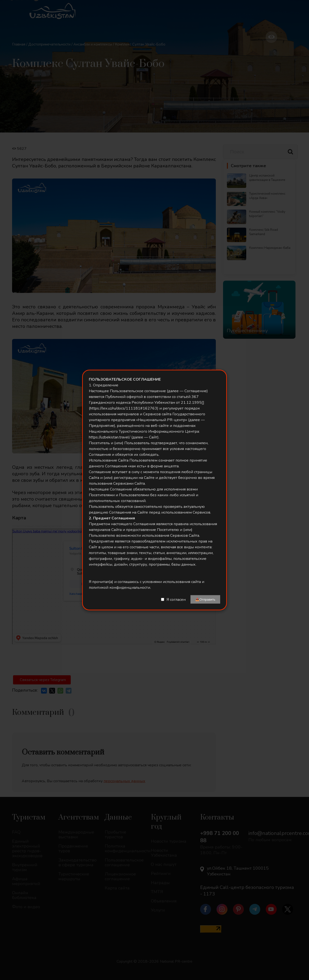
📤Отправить (205, 599)
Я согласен (176, 599)
